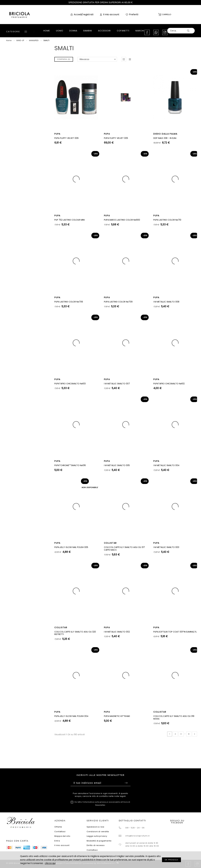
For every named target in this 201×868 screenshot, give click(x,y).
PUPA (57, 134)
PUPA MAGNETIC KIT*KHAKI (117, 716)
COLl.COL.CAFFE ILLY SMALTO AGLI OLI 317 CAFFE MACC (124, 549)
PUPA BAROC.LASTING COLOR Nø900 (122, 220)
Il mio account (62, 845)
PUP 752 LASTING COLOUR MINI (69, 220)
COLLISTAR (110, 543)
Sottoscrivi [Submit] (126, 783)
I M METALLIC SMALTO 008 (166, 302)
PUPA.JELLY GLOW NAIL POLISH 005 (71, 547)
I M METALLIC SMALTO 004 (166, 465)
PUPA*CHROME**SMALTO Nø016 (70, 465)
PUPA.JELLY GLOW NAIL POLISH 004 (71, 716)
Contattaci (60, 832)
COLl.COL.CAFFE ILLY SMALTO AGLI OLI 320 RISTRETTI (75, 633)
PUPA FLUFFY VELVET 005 (116, 138)
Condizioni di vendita (98, 832)
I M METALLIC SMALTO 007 (117, 384)
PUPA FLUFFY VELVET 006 (66, 138)
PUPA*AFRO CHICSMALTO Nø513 (70, 384)
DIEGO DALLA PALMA (165, 134)
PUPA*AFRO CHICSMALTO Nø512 (169, 384)
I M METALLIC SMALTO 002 (117, 632)
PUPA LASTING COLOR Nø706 (69, 302)
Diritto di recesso (96, 845)
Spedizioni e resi (95, 827)
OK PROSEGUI (171, 860)
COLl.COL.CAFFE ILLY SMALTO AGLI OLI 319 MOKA (174, 717)
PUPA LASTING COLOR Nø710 (167, 220)
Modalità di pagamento (99, 841)
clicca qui (50, 863)
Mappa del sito (62, 836)
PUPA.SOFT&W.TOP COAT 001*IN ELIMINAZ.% (175, 632)
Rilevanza (84, 59)
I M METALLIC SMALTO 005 (117, 465)
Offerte (58, 827)
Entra (57, 841)
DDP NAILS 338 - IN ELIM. (165, 138)
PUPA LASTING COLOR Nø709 (118, 302)
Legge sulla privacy (97, 836)
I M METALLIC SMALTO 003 (166, 547)
